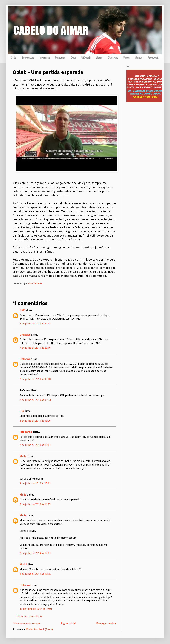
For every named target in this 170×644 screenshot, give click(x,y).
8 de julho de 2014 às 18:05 (35, 574)
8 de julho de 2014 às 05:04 (35, 400)
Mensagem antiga (106, 623)
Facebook (153, 57)
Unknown (25, 335)
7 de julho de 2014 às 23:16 (35, 348)
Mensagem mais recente (27, 623)
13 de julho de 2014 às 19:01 (36, 609)
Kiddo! (23, 564)
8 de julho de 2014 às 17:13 (35, 504)
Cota (73, 57)
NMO (23, 310)
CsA (22, 411)
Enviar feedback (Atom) (40, 629)
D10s (13, 57)
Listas (99, 57)
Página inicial (68, 623)
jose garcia (26, 432)
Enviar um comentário (29, 616)
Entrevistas (28, 57)
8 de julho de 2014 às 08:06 (35, 421)
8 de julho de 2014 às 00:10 (35, 379)
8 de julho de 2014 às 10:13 (35, 445)
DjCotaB (86, 57)
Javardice (45, 57)
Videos (139, 57)
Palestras (60, 57)
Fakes (126, 57)
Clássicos (113, 57)
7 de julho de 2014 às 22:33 (35, 324)
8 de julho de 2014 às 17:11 (35, 484)
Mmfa (23, 456)
